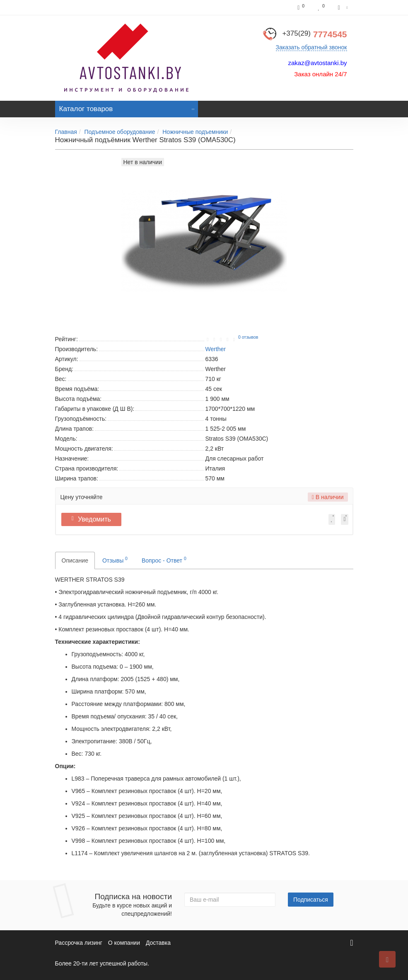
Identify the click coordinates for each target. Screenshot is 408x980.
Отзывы (115, 560)
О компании (124, 943)
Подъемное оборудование (120, 132)
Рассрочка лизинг (79, 943)
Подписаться (311, 900)
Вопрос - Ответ (164, 560)
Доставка (158, 943)
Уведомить (94, 519)
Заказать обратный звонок (311, 47)
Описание (75, 560)
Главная (66, 132)
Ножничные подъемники (195, 132)
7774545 (314, 34)
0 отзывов (248, 337)
